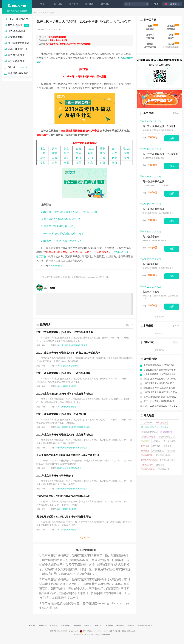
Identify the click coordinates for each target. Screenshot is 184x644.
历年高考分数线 (163, 455)
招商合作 (43, 625)
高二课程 (74, 4)
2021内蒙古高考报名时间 (67, 366)
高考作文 (89, 252)
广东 (90, 163)
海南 (114, 163)
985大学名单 (161, 423)
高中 (46, 13)
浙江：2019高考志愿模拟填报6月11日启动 (163, 401)
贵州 (90, 158)
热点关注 (120, 625)
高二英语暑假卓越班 (153, 209)
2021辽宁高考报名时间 (67, 345)
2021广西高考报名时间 (67, 509)
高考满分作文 (104, 252)
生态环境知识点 (75, 468)
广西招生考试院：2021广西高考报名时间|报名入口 (63, 496)
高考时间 (145, 441)
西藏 (114, 158)
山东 (114, 153)
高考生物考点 (63, 468)
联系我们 (99, 625)
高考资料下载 (147, 455)
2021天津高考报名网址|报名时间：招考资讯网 (61, 414)
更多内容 (85, 538)
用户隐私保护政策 (145, 625)
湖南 (54, 158)
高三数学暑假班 (151, 292)
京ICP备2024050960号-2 (60, 631)
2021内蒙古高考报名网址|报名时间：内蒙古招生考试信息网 (68, 353)
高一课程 (58, 4)
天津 (54, 149)
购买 (172, 138)
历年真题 (145, 451)
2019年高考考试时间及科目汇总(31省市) (63, 234)
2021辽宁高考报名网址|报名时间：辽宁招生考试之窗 (65, 332)
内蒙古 (90, 149)
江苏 (54, 153)
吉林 (114, 149)
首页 (42, 4)
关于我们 (32, 625)
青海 (54, 163)
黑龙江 (127, 149)
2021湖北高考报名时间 (67, 530)
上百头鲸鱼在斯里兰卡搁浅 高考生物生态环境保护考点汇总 (68, 455)
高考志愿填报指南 (149, 432)
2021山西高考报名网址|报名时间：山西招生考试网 (63, 373)
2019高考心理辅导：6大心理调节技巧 (61, 241)
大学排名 (156, 441)
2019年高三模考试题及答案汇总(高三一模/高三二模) (69, 212)
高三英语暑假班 (151, 264)
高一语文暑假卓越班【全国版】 (159, 126)
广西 (102, 163)
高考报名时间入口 (166, 437)
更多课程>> (160, 317)
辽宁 (102, 149)
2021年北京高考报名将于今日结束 (55, 476)
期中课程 (105, 4)
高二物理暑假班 (151, 237)
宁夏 (66, 163)
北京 (42, 149)
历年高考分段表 (167, 460)
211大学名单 (147, 423)
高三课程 (89, 4)
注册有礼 (174, 4)
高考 (52, 13)
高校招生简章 (147, 465)
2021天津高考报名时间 (67, 427)
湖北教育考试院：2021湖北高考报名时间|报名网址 (63, 517)
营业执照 (75, 631)
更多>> (129, 325)
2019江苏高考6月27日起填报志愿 (159, 388)
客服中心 (77, 625)
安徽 (79, 153)
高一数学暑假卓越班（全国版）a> (161, 154)
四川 (79, 158)
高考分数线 (76, 252)
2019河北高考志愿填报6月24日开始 (160, 392)
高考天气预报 (56, 266)
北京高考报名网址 (79, 448)
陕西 (127, 158)
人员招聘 (109, 625)
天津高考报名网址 (83, 427)
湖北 (42, 158)
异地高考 (160, 465)
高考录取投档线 (148, 469)
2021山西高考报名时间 (67, 386)
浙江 (66, 153)
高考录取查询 (166, 432)
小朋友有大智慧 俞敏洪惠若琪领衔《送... (163, 370)
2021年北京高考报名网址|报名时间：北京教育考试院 (65, 435)
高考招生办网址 (148, 437)
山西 (79, 149)
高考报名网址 (82, 345)
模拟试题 (167, 446)
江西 (102, 153)
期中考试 (145, 446)
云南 (102, 158)
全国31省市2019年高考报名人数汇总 (61, 219)
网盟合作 (131, 625)
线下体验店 (65, 625)
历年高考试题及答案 (57, 252)
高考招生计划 (164, 469)
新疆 (79, 163)
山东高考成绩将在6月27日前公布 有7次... (163, 365)
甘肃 (42, 163)
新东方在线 (38, 13)
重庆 (66, 158)
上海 (42, 153)
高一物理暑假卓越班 (153, 181)
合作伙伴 (88, 625)
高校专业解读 (169, 441)
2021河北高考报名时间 (67, 407)
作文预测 (171, 451)
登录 (156, 4)
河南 (127, 153)
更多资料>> (160, 350)
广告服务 (54, 625)
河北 (66, 149)
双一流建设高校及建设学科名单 (155, 427)
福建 (90, 153)
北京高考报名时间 (65, 448)
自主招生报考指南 (149, 460)
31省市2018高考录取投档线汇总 (58, 226)
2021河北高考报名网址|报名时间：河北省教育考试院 (65, 394)
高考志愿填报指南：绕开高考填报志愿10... (163, 397)
